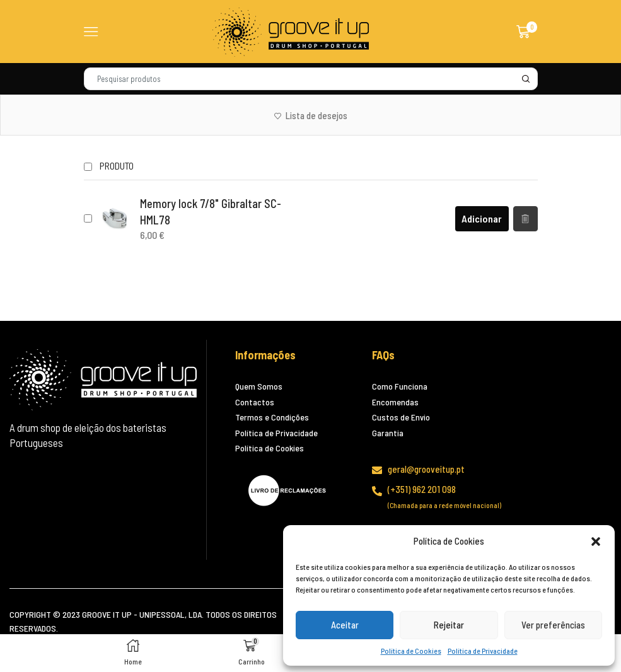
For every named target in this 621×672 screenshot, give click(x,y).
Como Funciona (400, 386)
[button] (596, 542)
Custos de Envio (401, 417)
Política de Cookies (411, 651)
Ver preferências (553, 625)
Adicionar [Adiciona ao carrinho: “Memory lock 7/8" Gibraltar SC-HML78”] (482, 218)
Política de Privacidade (483, 651)
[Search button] (526, 79)
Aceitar (345, 625)
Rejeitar (449, 625)
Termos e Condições (272, 417)
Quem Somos (259, 386)
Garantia (388, 433)
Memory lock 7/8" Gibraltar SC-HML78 (211, 212)
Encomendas (395, 402)
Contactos (255, 402)
